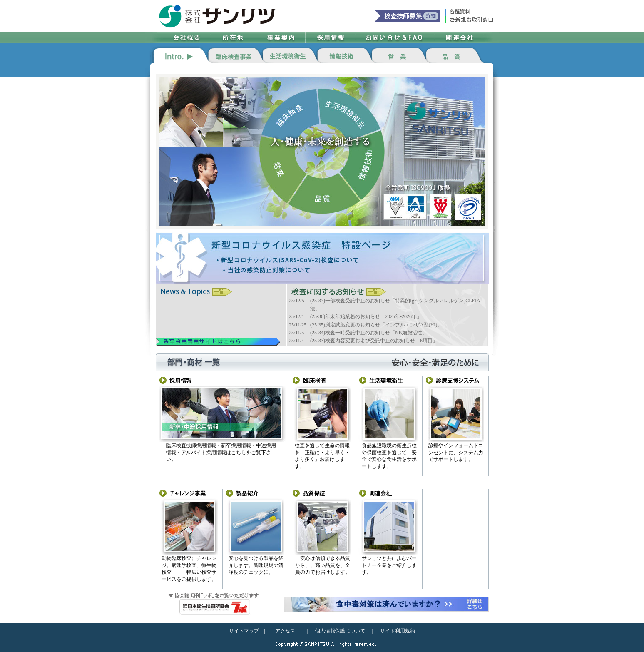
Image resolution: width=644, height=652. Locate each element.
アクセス (285, 631)
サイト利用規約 (398, 631)
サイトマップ (244, 631)
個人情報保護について (340, 631)
